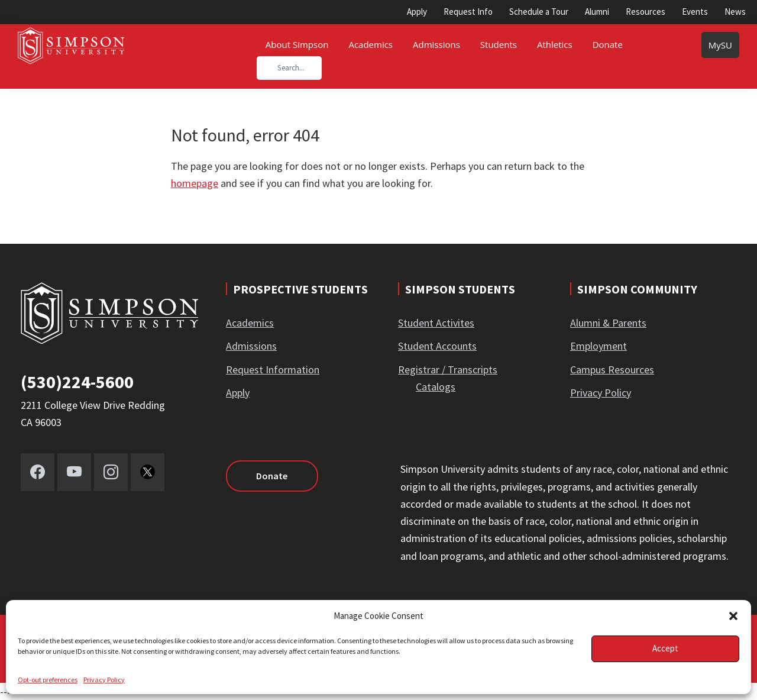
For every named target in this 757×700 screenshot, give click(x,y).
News (735, 12)
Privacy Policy (104, 680)
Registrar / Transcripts (448, 370)
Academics (250, 323)
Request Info (468, 12)
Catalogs (436, 387)
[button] (733, 616)
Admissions (251, 346)
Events (695, 12)
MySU (720, 45)
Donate (269, 476)
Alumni (597, 12)
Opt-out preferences (48, 680)
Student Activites (436, 323)
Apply (417, 12)
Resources (646, 12)
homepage (195, 183)
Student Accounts (437, 346)
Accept (665, 648)
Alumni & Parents (608, 323)
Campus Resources (612, 370)
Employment (599, 346)
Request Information (273, 370)
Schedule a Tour (539, 12)
